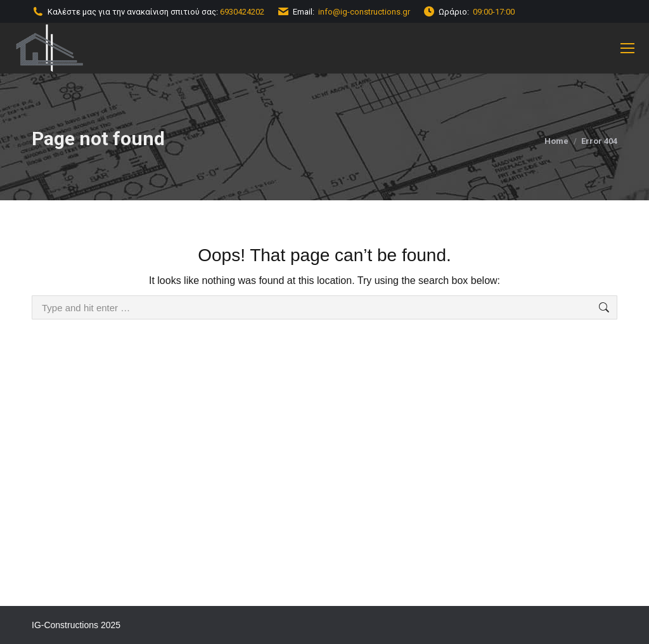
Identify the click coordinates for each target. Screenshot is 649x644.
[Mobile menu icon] (627, 48)
